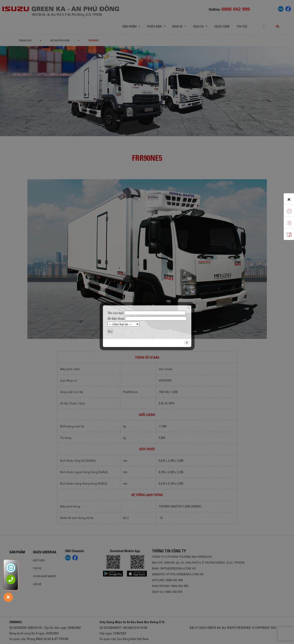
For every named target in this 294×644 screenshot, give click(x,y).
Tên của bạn (147, 313)
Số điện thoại (147, 318)
